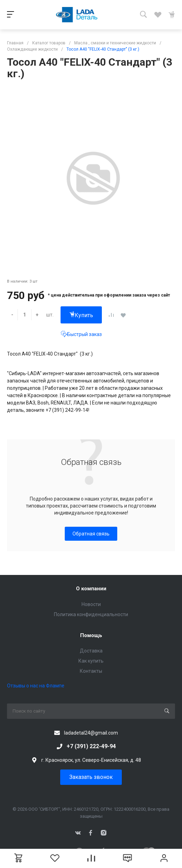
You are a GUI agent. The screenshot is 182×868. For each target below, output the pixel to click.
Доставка (91, 651)
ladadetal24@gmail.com (91, 733)
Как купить (91, 661)
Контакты (91, 671)
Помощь (91, 635)
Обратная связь (91, 534)
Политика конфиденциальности (91, 614)
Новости (91, 604)
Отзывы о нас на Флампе (36, 686)
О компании (91, 589)
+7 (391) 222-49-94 (91, 746)
